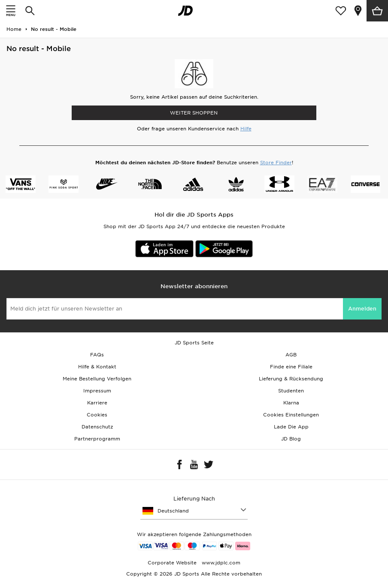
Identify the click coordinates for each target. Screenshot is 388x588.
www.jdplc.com (220, 563)
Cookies (97, 415)
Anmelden (362, 309)
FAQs (97, 355)
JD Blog (291, 439)
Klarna (291, 403)
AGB (291, 355)
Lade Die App (291, 427)
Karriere (97, 403)
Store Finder (276, 163)
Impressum (97, 391)
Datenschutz (97, 427)
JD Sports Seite (194, 343)
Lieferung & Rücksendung (291, 379)
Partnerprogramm (97, 439)
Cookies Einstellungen (291, 415)
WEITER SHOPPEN (194, 113)
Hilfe (246, 129)
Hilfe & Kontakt (97, 367)
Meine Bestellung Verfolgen (97, 379)
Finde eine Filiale (291, 367)
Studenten (291, 391)
